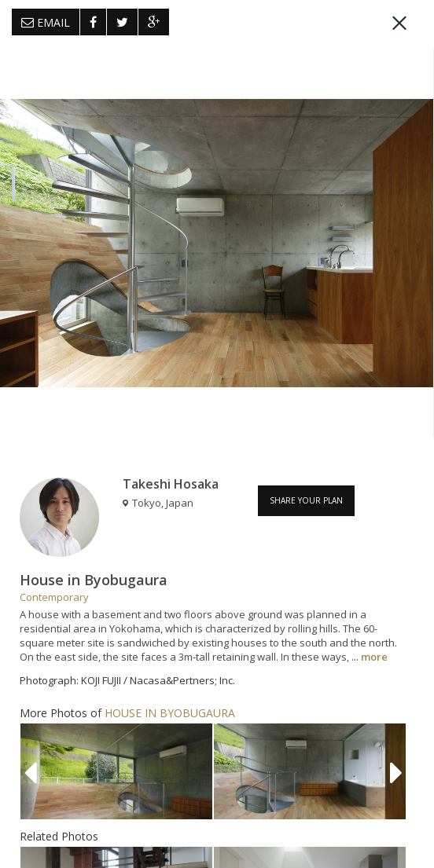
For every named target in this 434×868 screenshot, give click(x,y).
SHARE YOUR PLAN (306, 500)
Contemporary (54, 597)
